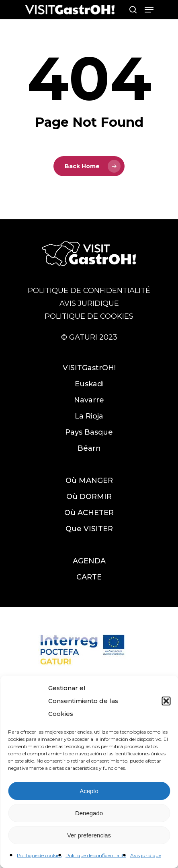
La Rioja (89, 416)
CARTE (89, 577)
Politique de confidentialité (96, 855)
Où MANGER (89, 480)
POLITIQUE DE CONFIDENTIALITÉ (89, 291)
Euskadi (89, 384)
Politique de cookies (39, 855)
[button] (166, 701)
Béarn (89, 448)
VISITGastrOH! (89, 368)
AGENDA (89, 561)
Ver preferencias (89, 835)
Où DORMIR (89, 497)
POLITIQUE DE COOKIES (89, 316)
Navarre (89, 400)
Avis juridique (146, 855)
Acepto (89, 791)
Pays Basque (89, 432)
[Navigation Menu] (149, 10)
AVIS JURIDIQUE (89, 303)
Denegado (89, 813)
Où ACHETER (89, 513)
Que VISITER (89, 529)
